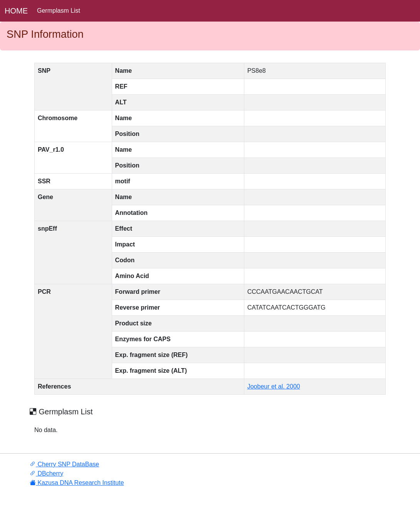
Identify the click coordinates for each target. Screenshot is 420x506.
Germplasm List (59, 11)
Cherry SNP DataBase (64, 464)
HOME (16, 11)
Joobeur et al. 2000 (274, 386)
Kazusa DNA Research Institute (77, 483)
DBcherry (46, 473)
